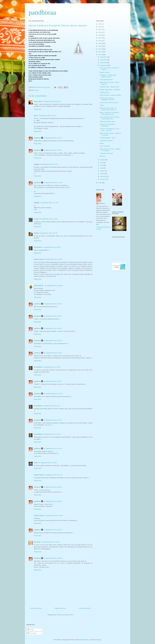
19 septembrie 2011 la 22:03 (51, 247)
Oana (36, 116)
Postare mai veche (85, 608)
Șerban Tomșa (39, 259)
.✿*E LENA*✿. (39, 286)
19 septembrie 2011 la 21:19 (48, 233)
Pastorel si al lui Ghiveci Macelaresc (107, 125)
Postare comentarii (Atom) (65, 615)
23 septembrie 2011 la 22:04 (50, 542)
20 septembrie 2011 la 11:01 (51, 406)
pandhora (37, 138)
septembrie (104, 65)
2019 (100, 32)
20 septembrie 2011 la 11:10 (51, 434)
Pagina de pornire (60, 608)
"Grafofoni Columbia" (106, 141)
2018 (100, 35)
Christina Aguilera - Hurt (107, 138)
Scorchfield (38, 247)
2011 (100, 55)
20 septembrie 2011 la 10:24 (53, 304)
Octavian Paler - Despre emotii (109, 87)
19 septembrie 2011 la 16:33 (52, 101)
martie (102, 174)
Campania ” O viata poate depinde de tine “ (108, 76)
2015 (100, 43)
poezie (37, 90)
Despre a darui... (105, 72)
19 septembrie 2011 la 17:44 (49, 164)
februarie (103, 176)
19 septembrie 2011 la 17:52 (53, 183)
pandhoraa (42, 12)
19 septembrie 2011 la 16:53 (53, 150)
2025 (100, 24)
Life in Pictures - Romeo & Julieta (110, 95)
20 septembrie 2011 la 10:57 (53, 381)
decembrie (104, 57)
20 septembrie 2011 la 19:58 (48, 463)
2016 (100, 41)
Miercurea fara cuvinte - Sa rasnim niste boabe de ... (108, 109)
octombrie (103, 63)
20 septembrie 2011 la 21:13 (53, 475)
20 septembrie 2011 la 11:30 (53, 448)
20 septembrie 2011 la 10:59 (53, 394)
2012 (100, 52)
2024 (100, 27)
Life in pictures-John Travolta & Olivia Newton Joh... (110, 118)
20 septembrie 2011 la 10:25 (53, 316)
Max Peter (37, 542)
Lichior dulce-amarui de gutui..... (110, 103)
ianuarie (103, 179)
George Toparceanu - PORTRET (110, 90)
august (102, 160)
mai (101, 168)
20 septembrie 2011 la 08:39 (54, 286)
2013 (100, 49)
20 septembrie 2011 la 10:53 (53, 353)
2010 (100, 183)
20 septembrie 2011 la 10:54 (51, 367)
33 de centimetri (105, 146)
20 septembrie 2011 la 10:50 (53, 341)
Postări (31, 630)
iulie (102, 162)
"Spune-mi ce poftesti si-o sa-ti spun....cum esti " (109, 130)
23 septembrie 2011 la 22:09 (53, 558)
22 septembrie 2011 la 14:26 (53, 515)
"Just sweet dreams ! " (107, 80)
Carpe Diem (38, 101)
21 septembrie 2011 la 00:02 (53, 501)
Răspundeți (38, 109)
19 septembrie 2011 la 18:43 (48, 219)
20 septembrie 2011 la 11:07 (53, 420)
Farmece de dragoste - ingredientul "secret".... (108, 99)
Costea (36, 219)
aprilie (102, 171)
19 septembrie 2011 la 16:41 (47, 116)
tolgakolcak (85, 640)
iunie (102, 165)
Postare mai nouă (36, 608)
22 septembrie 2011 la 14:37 (53, 530)
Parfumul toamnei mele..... (108, 121)
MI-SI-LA (103, 156)
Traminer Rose (104, 92)
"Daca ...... (103, 105)
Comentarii (32, 633)
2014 (100, 46)
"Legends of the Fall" (106, 153)
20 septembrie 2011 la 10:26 (53, 328)
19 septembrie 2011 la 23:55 (53, 259)
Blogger (99, 640)
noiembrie (103, 60)
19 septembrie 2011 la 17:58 (49, 203)
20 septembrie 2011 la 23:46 (53, 487)
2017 (100, 38)
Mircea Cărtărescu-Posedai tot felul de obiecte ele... (109, 113)
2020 (100, 29)
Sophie (36, 233)
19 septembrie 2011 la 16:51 (53, 138)
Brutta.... (102, 143)
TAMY (36, 463)
